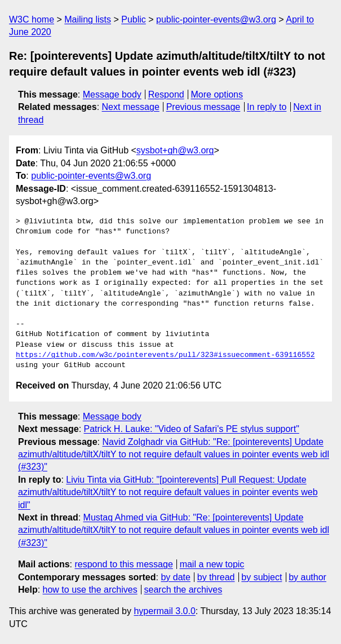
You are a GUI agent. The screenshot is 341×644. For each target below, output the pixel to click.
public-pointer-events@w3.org (216, 19)
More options (217, 94)
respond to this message (123, 564)
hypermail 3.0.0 (164, 611)
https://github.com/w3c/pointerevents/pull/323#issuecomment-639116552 (165, 355)
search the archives (183, 590)
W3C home (32, 19)
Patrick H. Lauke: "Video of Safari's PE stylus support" (192, 429)
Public (134, 19)
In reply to (267, 107)
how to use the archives (90, 590)
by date (175, 577)
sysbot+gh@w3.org (175, 150)
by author (307, 577)
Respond (166, 94)
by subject (262, 577)
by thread (216, 577)
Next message (131, 107)
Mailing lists (88, 19)
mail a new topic (212, 564)
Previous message (203, 107)
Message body (112, 94)
